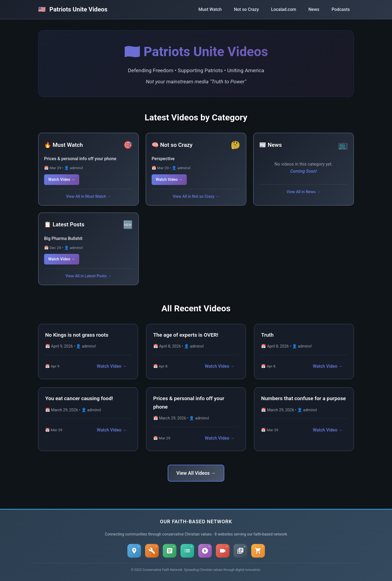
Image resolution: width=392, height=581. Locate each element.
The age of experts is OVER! (186, 335)
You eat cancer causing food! (79, 398)
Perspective (163, 159)
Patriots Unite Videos (73, 9)
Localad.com (284, 9)
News (314, 9)
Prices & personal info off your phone (80, 159)
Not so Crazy (246, 9)
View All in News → (304, 192)
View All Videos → (196, 473)
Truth (267, 335)
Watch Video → (62, 180)
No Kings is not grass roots (77, 335)
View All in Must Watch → (88, 197)
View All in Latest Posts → (88, 276)
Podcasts (341, 9)
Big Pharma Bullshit (63, 238)
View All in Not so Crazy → (196, 197)
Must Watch (210, 9)
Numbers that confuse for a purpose (303, 398)
